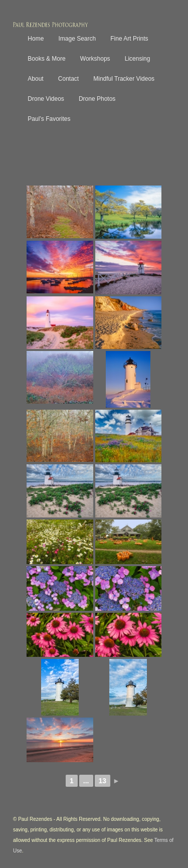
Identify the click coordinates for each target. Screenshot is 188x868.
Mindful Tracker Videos (124, 79)
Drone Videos (46, 99)
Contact (68, 79)
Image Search (77, 39)
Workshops (95, 59)
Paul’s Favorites (49, 119)
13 (103, 781)
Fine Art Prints (129, 39)
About (35, 79)
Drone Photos (97, 99)
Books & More (46, 59)
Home (36, 39)
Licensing (138, 59)
